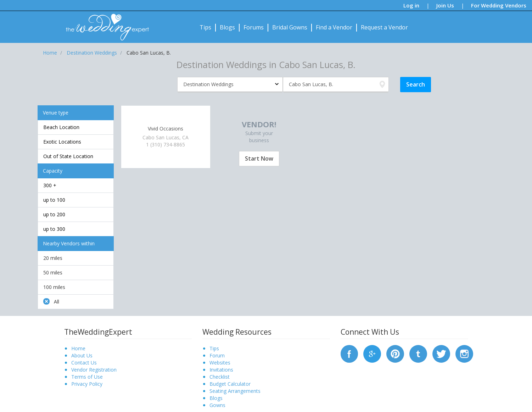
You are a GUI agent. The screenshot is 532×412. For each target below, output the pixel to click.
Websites (220, 363)
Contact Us (84, 363)
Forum (217, 355)
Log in (411, 5)
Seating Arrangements (235, 391)
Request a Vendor (384, 27)
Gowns (217, 405)
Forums (254, 27)
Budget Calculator (230, 384)
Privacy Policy (87, 384)
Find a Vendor (334, 27)
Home (78, 348)
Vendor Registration (94, 370)
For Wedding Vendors (499, 5)
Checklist (220, 377)
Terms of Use (87, 377)
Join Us (445, 5)
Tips (205, 27)
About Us (82, 355)
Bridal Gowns (290, 27)
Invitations (221, 370)
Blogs (227, 27)
